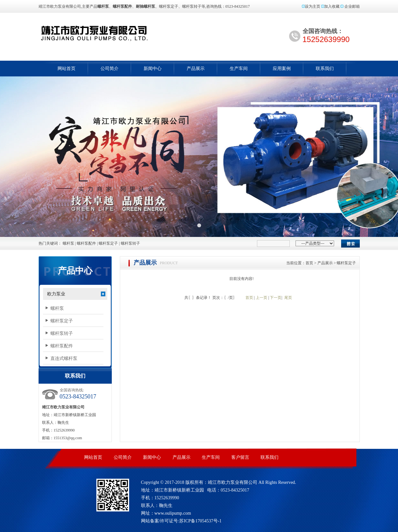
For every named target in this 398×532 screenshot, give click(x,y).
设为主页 (313, 6)
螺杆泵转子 (130, 243)
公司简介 (110, 69)
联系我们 (325, 69)
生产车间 (239, 69)
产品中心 (75, 271)
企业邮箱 (352, 6)
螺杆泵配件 (86, 243)
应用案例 (282, 69)
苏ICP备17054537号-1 (200, 521)
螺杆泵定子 (108, 243)
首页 (309, 263)
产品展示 (196, 69)
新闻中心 (153, 69)
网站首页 (66, 69)
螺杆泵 (121, 33)
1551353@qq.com (68, 438)
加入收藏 (332, 6)
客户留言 (240, 457)
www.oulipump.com (173, 513)
